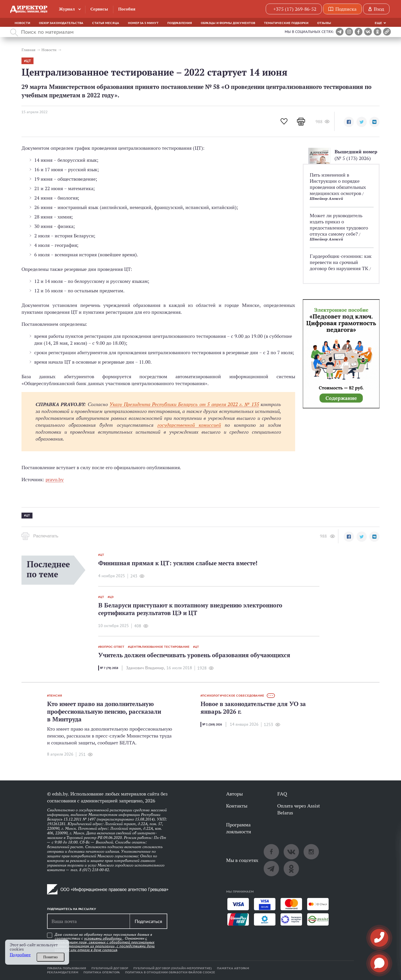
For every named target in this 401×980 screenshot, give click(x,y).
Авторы (234, 794)
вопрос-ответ (112, 647)
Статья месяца (106, 23)
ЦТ (28, 61)
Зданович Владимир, (146, 668)
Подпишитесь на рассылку (72, 909)
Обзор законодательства (61, 23)
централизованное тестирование (159, 647)
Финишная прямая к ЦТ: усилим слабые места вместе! (178, 563)
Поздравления (180, 23)
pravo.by (55, 479)
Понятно (51, 957)
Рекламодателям (63, 972)
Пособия (127, 9)
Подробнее (20, 955)
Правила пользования (67, 968)
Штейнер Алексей (326, 198)
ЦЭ (111, 597)
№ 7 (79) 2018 (109, 668)
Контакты (237, 806)
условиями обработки (103, 938)
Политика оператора (102, 972)
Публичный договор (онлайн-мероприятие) (172, 968)
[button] (349, 122)
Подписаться (148, 921)
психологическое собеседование (233, 696)
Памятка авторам (233, 968)
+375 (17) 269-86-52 (295, 9)
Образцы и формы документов (228, 23)
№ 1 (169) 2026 (212, 724)
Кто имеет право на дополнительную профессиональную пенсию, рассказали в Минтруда (104, 712)
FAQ (282, 794)
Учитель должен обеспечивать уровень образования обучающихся (194, 655)
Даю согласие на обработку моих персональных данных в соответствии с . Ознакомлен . (105, 942)
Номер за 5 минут (143, 23)
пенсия (55, 696)
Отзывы (324, 23)
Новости (22, 23)
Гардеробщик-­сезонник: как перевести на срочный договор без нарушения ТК (341, 262)
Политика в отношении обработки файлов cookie (170, 972)
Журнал (67, 9)
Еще (378, 23)
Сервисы (99, 9)
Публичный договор (110, 968)
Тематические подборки (286, 23)
